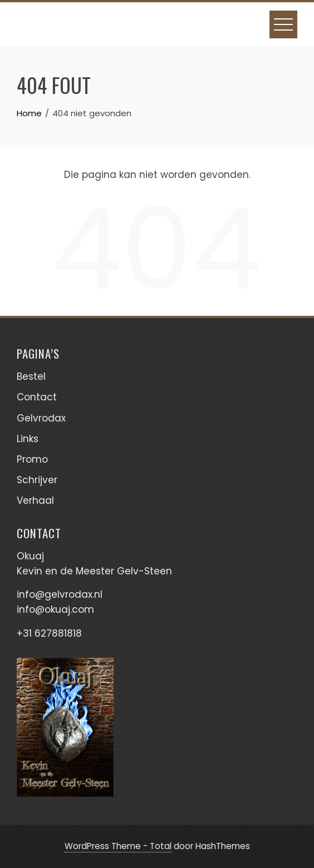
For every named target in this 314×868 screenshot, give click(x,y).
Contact (37, 397)
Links (28, 439)
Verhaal (35, 500)
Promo (32, 459)
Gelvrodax (41, 418)
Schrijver (37, 480)
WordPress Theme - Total (118, 846)
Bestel (31, 376)
